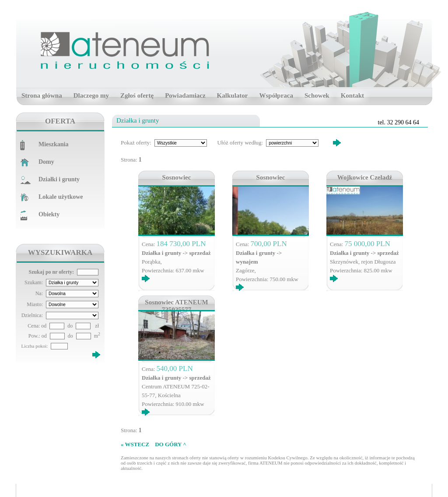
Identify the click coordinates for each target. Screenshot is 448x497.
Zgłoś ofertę (137, 95)
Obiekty (49, 214)
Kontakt (352, 95)
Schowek (317, 95)
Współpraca (276, 95)
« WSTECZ (135, 444)
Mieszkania (53, 144)
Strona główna (42, 95)
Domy (46, 162)
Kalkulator (233, 95)
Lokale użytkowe (61, 197)
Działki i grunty (59, 179)
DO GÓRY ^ (171, 444)
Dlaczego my (91, 95)
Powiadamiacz (185, 95)
